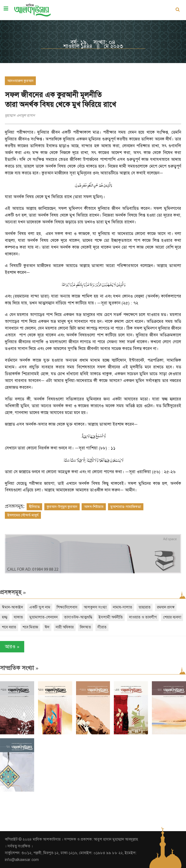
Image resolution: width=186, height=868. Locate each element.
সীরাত (102, 627)
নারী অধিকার (65, 627)
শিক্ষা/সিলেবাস (67, 607)
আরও (12, 647)
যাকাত (18, 617)
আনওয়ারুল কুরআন (20, 81)
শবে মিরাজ (30, 627)
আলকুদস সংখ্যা (95, 607)
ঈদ (47, 627)
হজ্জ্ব (5, 617)
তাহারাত (145, 607)
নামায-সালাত (123, 607)
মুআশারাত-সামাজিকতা (126, 507)
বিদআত (85, 627)
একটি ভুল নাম (40, 607)
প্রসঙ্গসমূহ (13, 592)
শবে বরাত (9, 627)
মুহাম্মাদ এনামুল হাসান (20, 115)
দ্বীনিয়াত (34, 507)
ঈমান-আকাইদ (12, 607)
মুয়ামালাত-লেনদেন (43, 617)
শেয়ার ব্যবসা (172, 617)
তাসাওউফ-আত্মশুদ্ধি (78, 617)
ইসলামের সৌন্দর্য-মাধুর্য (23, 515)
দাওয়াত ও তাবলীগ (143, 617)
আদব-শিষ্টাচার (94, 507)
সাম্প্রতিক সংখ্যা (19, 668)
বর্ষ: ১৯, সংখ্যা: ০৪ (93, 42)
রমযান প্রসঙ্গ (166, 607)
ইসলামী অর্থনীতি (111, 617)
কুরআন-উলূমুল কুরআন (62, 507)
